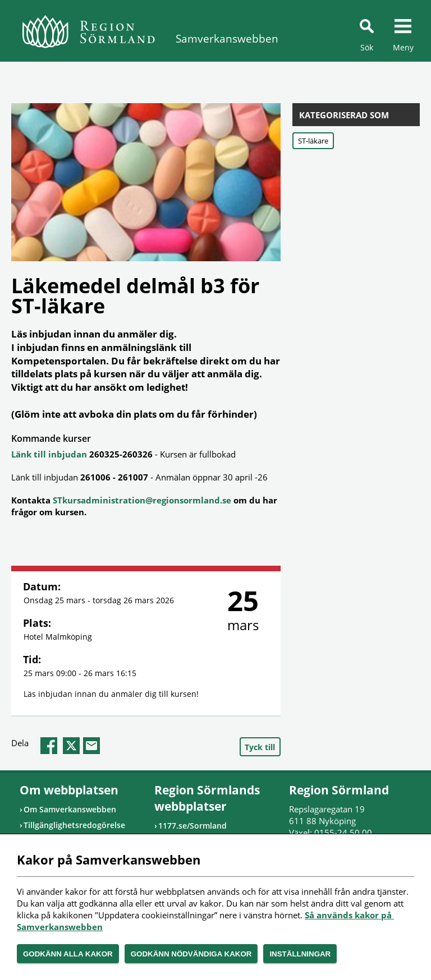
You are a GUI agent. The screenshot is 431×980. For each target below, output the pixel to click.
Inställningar (300, 954)
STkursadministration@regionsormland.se (142, 500)
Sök (367, 47)
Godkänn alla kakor (68, 954)
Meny (403, 47)
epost (91, 746)
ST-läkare (313, 141)
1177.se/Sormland (192, 826)
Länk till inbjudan (49, 454)
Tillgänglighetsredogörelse (74, 825)
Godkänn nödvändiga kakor (191, 954)
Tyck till (260, 747)
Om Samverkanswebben (70, 809)
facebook (49, 746)
